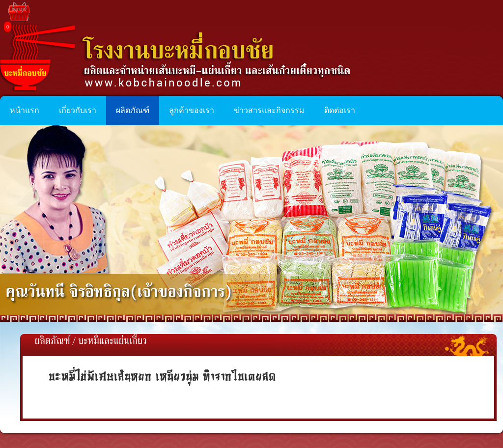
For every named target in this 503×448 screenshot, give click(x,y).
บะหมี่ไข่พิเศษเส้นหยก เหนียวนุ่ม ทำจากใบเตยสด (162, 376)
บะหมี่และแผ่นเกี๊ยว (112, 342)
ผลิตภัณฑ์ (52, 342)
